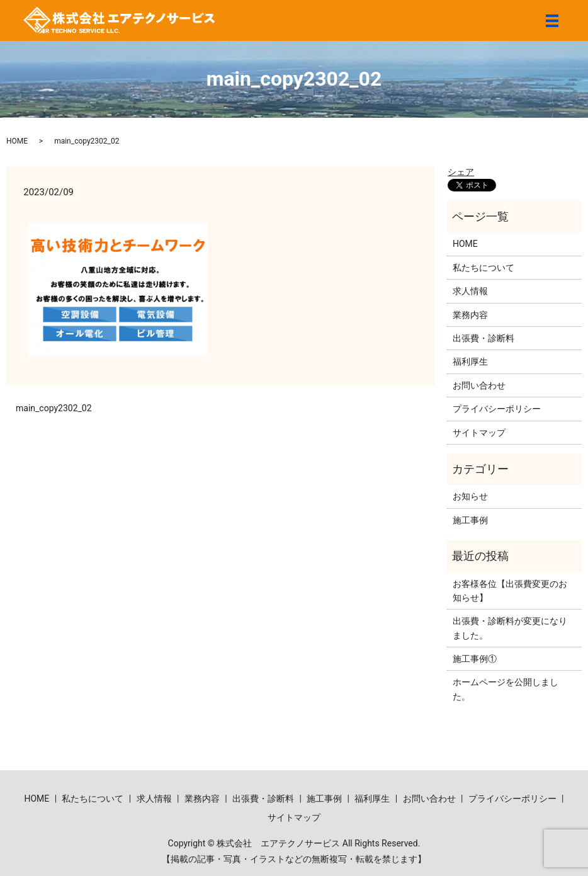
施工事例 (470, 520)
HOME (17, 141)
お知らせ (470, 496)
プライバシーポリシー (497, 409)
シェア (461, 172)
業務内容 (470, 315)
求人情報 (470, 291)
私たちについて (483, 268)
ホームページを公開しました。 (506, 689)
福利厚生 (470, 361)
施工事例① (475, 659)
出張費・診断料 (483, 338)
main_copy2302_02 (54, 408)
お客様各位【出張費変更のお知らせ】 (510, 591)
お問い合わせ (479, 385)
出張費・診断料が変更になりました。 (510, 628)
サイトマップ (479, 433)
